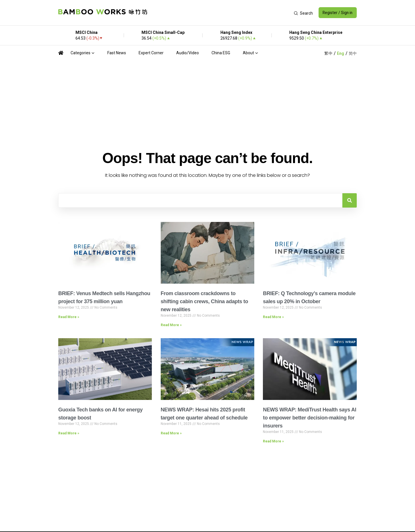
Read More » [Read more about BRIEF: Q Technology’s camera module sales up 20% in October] (273, 317)
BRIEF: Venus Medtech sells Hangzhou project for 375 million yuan (104, 297)
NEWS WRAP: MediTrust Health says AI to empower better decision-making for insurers (310, 418)
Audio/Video (188, 53)
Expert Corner (151, 53)
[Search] (350, 200)
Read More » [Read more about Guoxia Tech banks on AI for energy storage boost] (69, 433)
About (248, 53)
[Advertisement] (220, 13)
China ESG (221, 53)
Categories (81, 53)
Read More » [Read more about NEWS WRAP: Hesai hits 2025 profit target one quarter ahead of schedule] (171, 433)
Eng (341, 53)
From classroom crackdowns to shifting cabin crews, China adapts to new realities (204, 301)
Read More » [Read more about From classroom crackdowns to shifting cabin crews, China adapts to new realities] (171, 325)
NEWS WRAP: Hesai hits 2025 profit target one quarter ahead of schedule (204, 414)
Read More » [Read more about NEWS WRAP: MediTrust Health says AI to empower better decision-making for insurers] (273, 441)
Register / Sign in (337, 13)
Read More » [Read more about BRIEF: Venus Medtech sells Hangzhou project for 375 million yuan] (69, 317)
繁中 (328, 53)
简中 (353, 53)
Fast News (117, 53)
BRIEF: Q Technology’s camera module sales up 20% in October (309, 297)
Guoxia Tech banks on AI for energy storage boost (100, 414)
